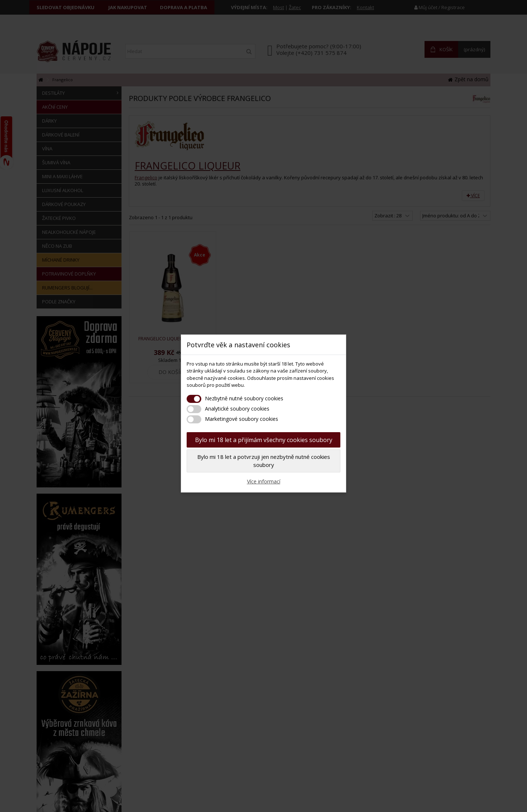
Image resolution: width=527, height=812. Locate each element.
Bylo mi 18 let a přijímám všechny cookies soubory (264, 440)
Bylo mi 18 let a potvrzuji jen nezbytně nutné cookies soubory (264, 461)
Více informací (264, 481)
